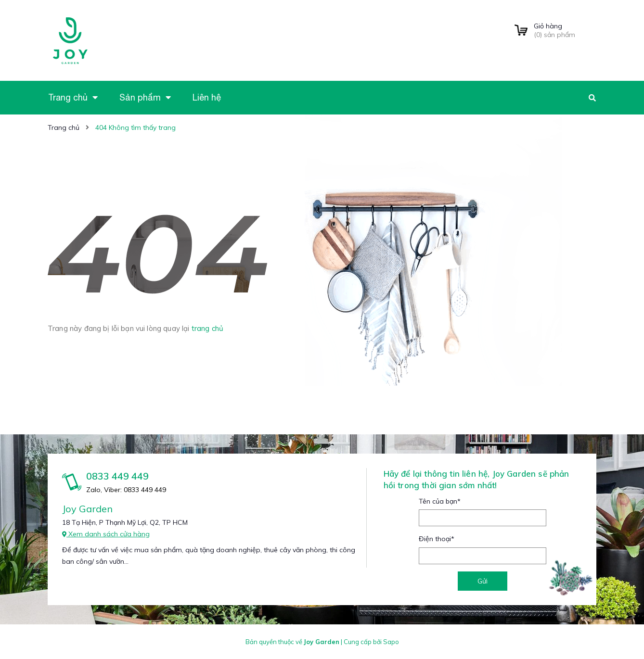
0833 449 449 (117, 476)
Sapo (391, 642)
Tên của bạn (440, 501)
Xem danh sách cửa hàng (106, 534)
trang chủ (207, 328)
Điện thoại (437, 539)
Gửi (483, 581)
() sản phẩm (565, 30)
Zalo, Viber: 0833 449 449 (126, 490)
